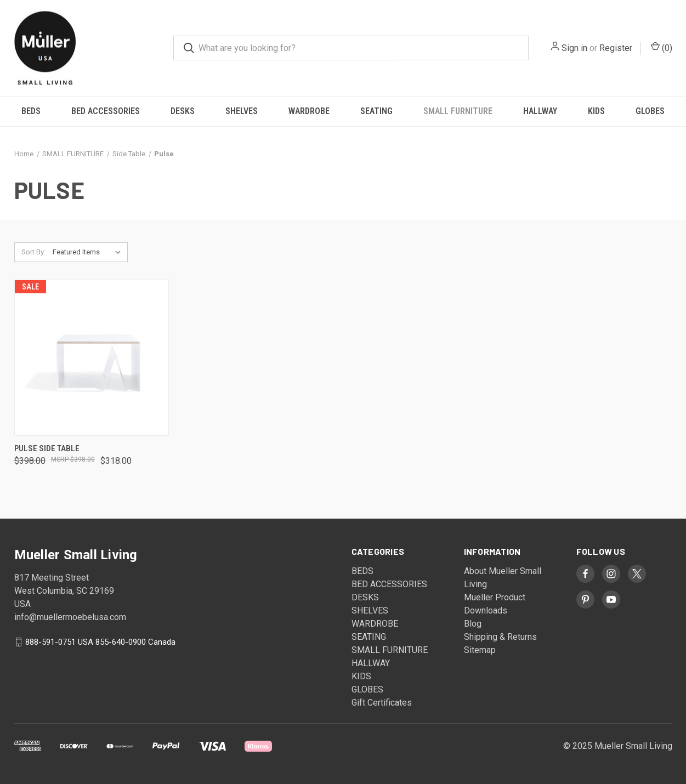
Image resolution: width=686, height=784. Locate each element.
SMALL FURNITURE (458, 111)
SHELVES (242, 111)
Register (616, 48)
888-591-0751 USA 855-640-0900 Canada (100, 642)
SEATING (376, 111)
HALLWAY (540, 111)
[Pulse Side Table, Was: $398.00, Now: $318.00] (92, 358)
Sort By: (33, 252)
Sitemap (480, 650)
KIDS (596, 111)
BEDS (31, 111)
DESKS (183, 111)
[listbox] (89, 252)
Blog (473, 624)
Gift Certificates (382, 703)
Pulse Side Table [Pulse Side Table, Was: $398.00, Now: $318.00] (47, 448)
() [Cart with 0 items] (662, 47)
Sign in (574, 48)
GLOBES (650, 111)
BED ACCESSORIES (106, 111)
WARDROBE (309, 111)
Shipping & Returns (500, 637)
